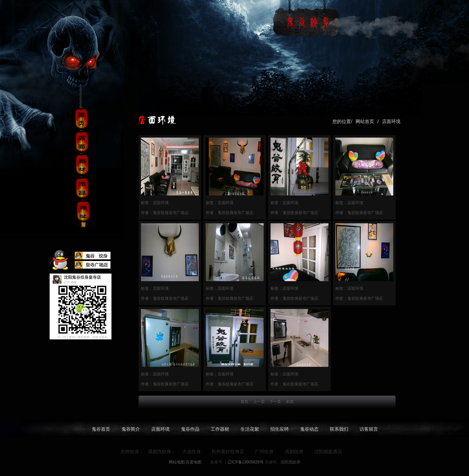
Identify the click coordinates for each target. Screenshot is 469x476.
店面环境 (391, 121)
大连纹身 (192, 452)
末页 (290, 402)
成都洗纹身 (159, 452)
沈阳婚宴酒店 (328, 452)
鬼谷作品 (190, 429)
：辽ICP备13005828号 (243, 462)
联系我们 (339, 429)
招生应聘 (279, 429)
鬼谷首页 (101, 429)
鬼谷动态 (309, 429)
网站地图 (177, 462)
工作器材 (220, 429)
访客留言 (369, 429)
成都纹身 (294, 452)
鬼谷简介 (131, 429)
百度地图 (193, 462)
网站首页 (365, 121)
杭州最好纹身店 (228, 452)
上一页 (259, 402)
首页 (244, 402)
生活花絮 (250, 429)
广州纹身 (264, 452)
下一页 (275, 402)
